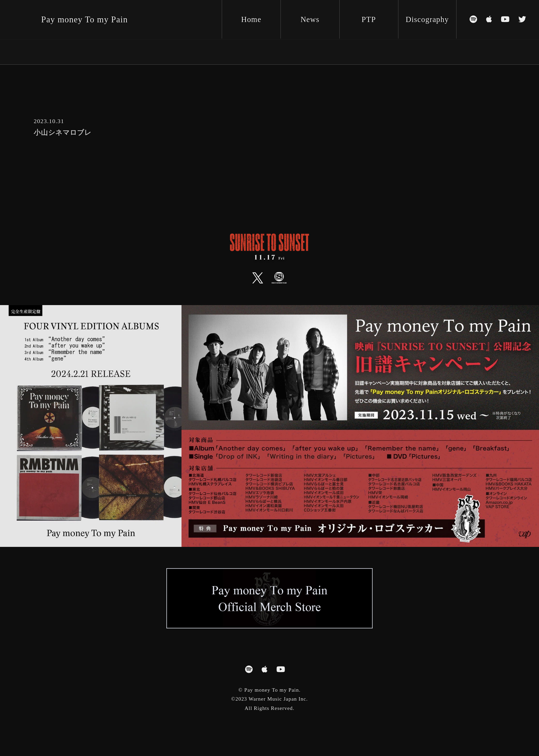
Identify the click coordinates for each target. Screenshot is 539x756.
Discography (427, 19)
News (310, 19)
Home (251, 19)
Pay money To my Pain (85, 19)
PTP (369, 19)
